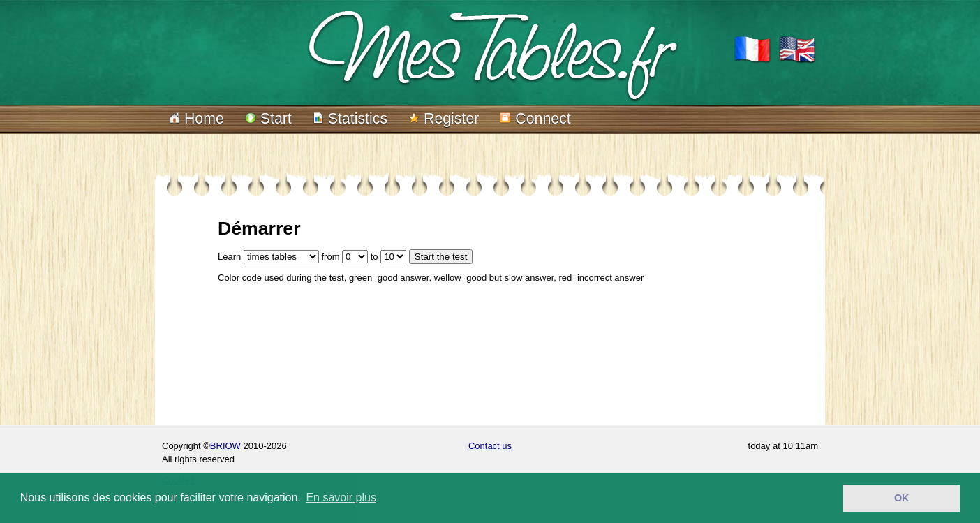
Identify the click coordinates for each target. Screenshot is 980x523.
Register (444, 119)
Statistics (350, 119)
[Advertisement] (472, 358)
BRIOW (225, 446)
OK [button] (902, 498)
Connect (535, 119)
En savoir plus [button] (341, 498)
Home (196, 119)
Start (268, 119)
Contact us (490, 446)
